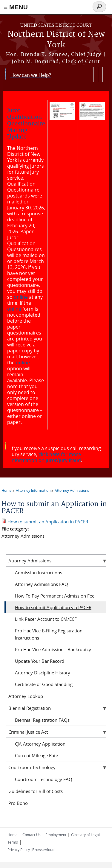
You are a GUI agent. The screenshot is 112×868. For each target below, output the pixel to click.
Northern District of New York (56, 40)
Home (7, 490)
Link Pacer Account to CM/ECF (46, 619)
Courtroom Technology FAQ (44, 779)
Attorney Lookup (26, 696)
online (21, 297)
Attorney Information (33, 490)
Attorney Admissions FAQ (42, 584)
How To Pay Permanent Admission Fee (55, 596)
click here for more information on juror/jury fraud (46, 457)
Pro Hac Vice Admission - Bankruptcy (53, 649)
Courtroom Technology (32, 767)
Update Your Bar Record (40, 661)
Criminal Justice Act (28, 732)
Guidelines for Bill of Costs (36, 791)
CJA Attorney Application (40, 744)
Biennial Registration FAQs (42, 720)
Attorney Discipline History (43, 673)
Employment (56, 835)
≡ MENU (16, 7)
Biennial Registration (30, 708)
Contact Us (32, 835)
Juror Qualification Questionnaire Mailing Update (26, 124)
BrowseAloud (43, 850)
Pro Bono (18, 803)
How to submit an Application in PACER (48, 522)
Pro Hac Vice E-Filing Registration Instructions (49, 634)
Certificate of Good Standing (44, 684)
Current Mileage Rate (36, 755)
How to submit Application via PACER (53, 607)
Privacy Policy (19, 850)
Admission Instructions (39, 573)
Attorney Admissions (72, 490)
